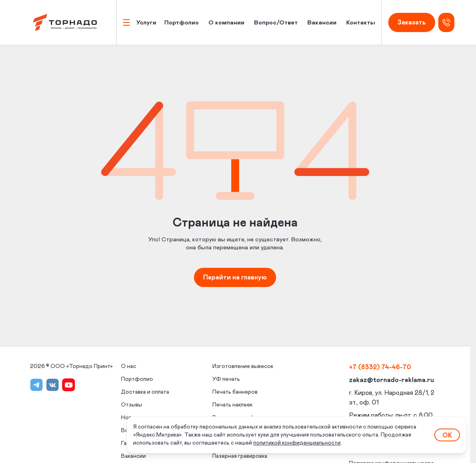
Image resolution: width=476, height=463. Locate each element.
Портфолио (182, 23)
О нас (129, 366)
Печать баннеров (235, 392)
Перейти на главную (235, 277)
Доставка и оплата (145, 392)
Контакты (361, 23)
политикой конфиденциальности (297, 443)
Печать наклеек (232, 405)
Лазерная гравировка (240, 456)
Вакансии (322, 23)
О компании (226, 23)
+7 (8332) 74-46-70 (380, 367)
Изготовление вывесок (243, 366)
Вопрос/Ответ (276, 23)
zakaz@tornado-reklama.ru (391, 380)
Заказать (412, 22)
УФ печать (226, 379)
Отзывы (132, 405)
